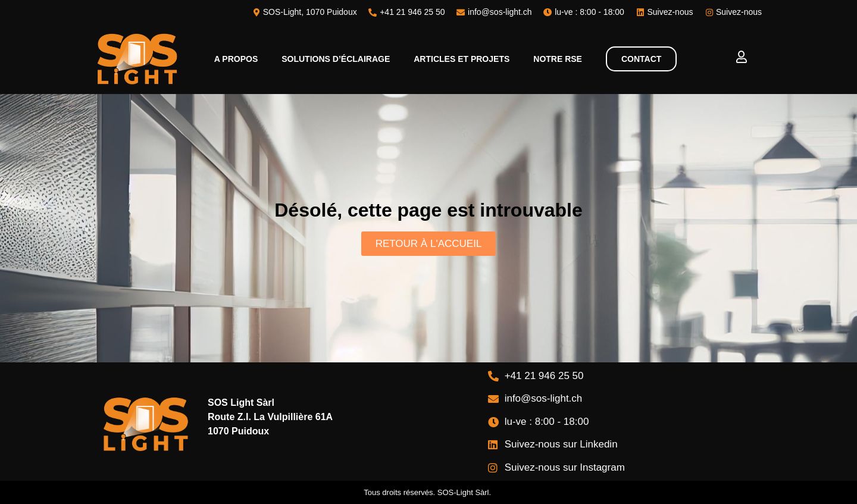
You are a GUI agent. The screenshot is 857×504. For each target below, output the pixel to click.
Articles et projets (462, 59)
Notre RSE (558, 59)
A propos (236, 59)
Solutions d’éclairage (336, 59)
